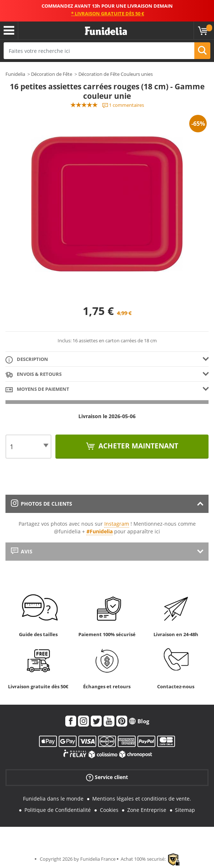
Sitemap (185, 810)
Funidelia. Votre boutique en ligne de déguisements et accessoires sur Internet (106, 31)
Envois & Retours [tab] (34, 375)
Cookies (109, 810)
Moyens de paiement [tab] (37, 390)
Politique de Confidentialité (58, 810)
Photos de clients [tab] (42, 504)
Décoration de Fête (52, 74)
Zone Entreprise (147, 810)
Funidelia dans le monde (53, 799)
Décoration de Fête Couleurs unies (116, 74)
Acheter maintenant (137, 446)
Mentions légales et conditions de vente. (142, 799)
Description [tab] (27, 360)
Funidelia (15, 74)
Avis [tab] (22, 551)
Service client (107, 777)
